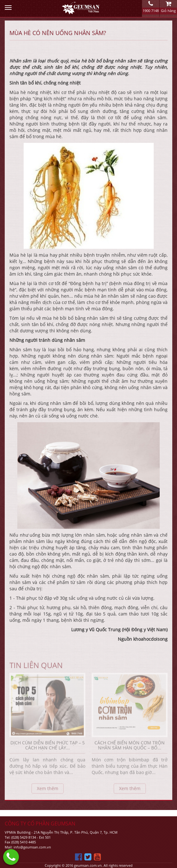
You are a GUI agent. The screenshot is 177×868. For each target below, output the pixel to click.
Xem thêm (48, 791)
